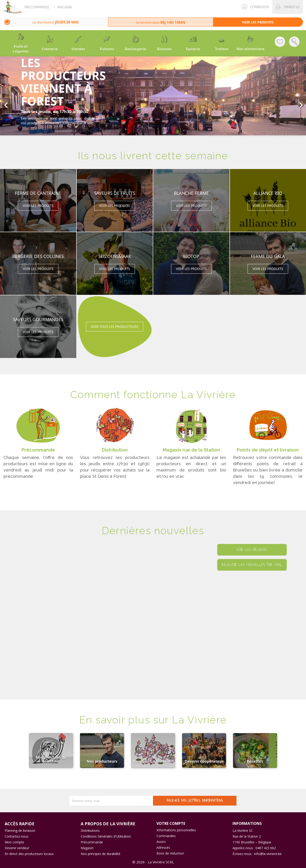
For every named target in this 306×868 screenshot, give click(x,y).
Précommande (92, 842)
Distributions (90, 831)
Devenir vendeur (17, 848)
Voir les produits (258, 22)
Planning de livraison (20, 831)
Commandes (166, 836)
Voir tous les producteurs (115, 327)
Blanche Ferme (191, 193)
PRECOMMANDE (37, 7)
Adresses (163, 847)
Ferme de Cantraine (38, 193)
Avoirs (161, 842)
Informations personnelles (176, 830)
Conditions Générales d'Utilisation (106, 836)
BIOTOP (191, 256)
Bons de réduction (170, 853)
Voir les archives (252, 550)
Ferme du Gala (268, 256)
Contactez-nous (17, 836)
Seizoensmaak (115, 256)
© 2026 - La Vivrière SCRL (153, 862)
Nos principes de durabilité (100, 854)
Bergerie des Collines (38, 256)
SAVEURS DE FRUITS (115, 193)
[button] (23, 96)
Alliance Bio (268, 193)
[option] (153, 96)
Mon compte (14, 842)
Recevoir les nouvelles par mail (252, 565)
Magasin (87, 848)
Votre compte (171, 823)
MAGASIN (65, 7)
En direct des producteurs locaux (29, 854)
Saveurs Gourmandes (38, 320)
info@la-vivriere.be (268, 854)
